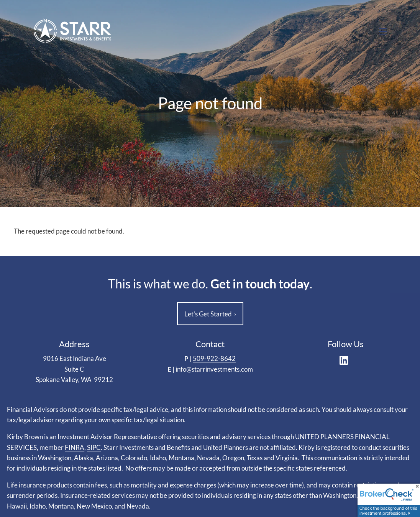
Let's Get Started (210, 314)
